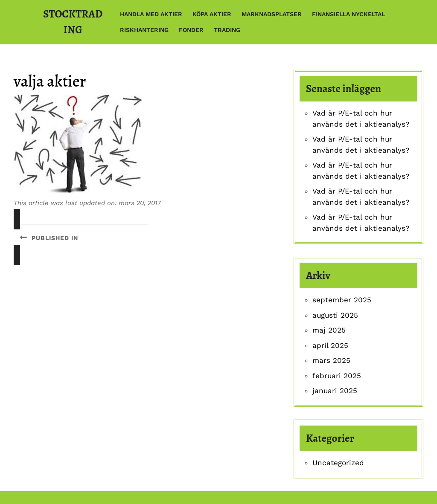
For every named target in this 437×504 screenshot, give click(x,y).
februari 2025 (337, 376)
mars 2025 (331, 360)
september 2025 (342, 300)
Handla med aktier (151, 14)
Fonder (191, 30)
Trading (227, 30)
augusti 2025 (335, 315)
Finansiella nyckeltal (348, 14)
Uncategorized (338, 463)
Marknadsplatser (272, 14)
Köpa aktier (212, 14)
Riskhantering (144, 30)
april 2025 (330, 345)
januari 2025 (335, 391)
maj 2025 (329, 330)
